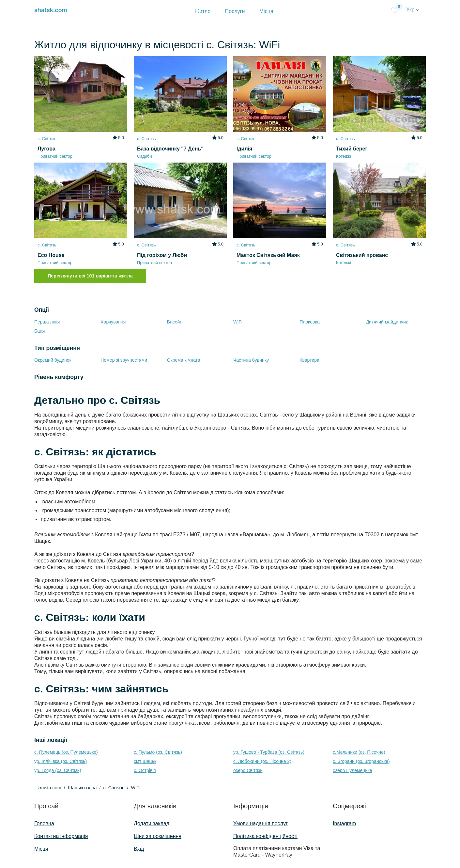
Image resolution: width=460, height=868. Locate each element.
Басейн (175, 322)
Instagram (344, 823)
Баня (39, 331)
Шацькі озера (82, 788)
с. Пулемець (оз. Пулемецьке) (66, 752)
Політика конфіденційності (265, 836)
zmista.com (49, 788)
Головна (44, 823)
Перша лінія (47, 322)
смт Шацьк (145, 761)
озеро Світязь (248, 770)
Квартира (309, 360)
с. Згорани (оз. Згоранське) (361, 761)
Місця (266, 11)
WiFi (238, 322)
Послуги (235, 11)
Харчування (113, 322)
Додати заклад (152, 823)
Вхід (139, 849)
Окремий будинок (53, 360)
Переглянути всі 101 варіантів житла (90, 276)
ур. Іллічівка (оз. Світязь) (61, 761)
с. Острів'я (145, 770)
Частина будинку (251, 360)
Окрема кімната (184, 360)
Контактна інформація (61, 836)
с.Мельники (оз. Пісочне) (359, 752)
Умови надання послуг (261, 823)
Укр (413, 10)
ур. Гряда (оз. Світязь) (58, 770)
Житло (202, 11)
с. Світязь (114, 788)
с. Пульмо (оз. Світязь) (158, 752)
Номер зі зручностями (124, 360)
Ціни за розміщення (158, 836)
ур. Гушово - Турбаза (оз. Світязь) (269, 752)
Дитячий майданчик (387, 322)
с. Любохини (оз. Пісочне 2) (262, 761)
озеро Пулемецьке (353, 770)
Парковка (309, 322)
